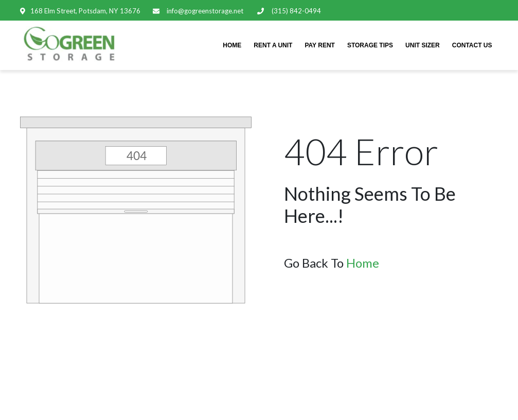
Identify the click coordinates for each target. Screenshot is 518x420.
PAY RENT (319, 45)
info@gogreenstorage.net (204, 11)
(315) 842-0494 (295, 11)
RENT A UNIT (273, 45)
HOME (232, 45)
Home (363, 263)
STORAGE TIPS (370, 45)
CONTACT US (472, 45)
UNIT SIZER (423, 45)
